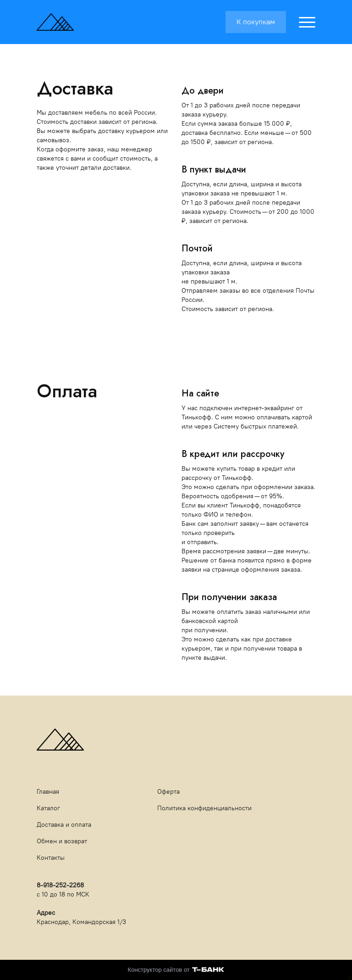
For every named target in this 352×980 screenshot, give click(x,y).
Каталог (48, 808)
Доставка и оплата (64, 825)
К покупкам (256, 22)
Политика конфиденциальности (204, 808)
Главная (48, 792)
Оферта (168, 792)
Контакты (51, 858)
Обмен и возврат (62, 841)
